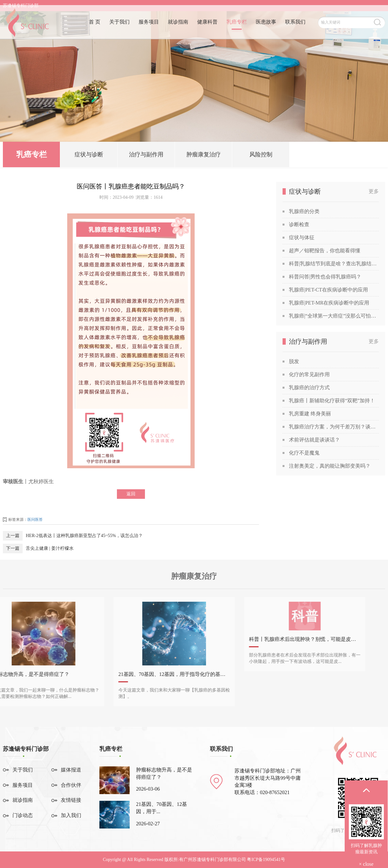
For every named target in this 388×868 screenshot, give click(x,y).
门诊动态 (23, 815)
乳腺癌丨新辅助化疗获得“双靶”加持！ (332, 401)
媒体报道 (71, 770)
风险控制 (261, 156)
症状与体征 (302, 237)
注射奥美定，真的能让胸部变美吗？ (330, 466)
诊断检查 (299, 224)
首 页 (95, 28)
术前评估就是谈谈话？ (314, 440)
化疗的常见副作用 (309, 374)
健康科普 (207, 28)
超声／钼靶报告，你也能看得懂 (325, 251)
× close (366, 864)
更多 (374, 191)
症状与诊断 (89, 156)
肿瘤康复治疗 (204, 156)
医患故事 (266, 28)
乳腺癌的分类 (304, 211)
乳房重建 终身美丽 (310, 414)
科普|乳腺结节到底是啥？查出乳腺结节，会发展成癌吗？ (334, 264)
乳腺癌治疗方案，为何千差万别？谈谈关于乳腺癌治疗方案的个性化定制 (334, 427)
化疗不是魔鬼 (304, 453)
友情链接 (71, 800)
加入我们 (71, 815)
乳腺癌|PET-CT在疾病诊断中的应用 (328, 290)
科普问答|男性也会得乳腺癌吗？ (325, 277)
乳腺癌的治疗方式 (309, 387)
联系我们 (295, 28)
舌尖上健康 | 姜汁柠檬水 (50, 548)
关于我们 (119, 28)
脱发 (294, 361)
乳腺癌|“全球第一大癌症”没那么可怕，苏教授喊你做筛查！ (334, 316)
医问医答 (35, 520)
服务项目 (149, 28)
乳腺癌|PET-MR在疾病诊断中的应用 (329, 303)
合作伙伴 (71, 785)
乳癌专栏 (237, 28)
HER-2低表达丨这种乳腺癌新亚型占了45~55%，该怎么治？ (84, 536)
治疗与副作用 (146, 156)
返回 (131, 494)
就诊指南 (178, 28)
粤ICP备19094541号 (266, 860)
